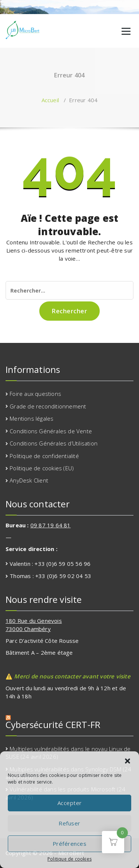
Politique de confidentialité (44, 456)
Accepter (70, 803)
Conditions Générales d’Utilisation (54, 443)
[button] (128, 761)
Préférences (70, 844)
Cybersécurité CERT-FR (53, 725)
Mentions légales (32, 418)
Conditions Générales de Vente (51, 431)
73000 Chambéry (28, 629)
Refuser (69, 823)
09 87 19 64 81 (51, 525)
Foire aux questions (35, 394)
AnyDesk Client (29, 480)
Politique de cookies (69, 859)
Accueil (50, 100)
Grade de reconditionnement (48, 406)
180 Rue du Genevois (34, 621)
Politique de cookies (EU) (42, 468)
